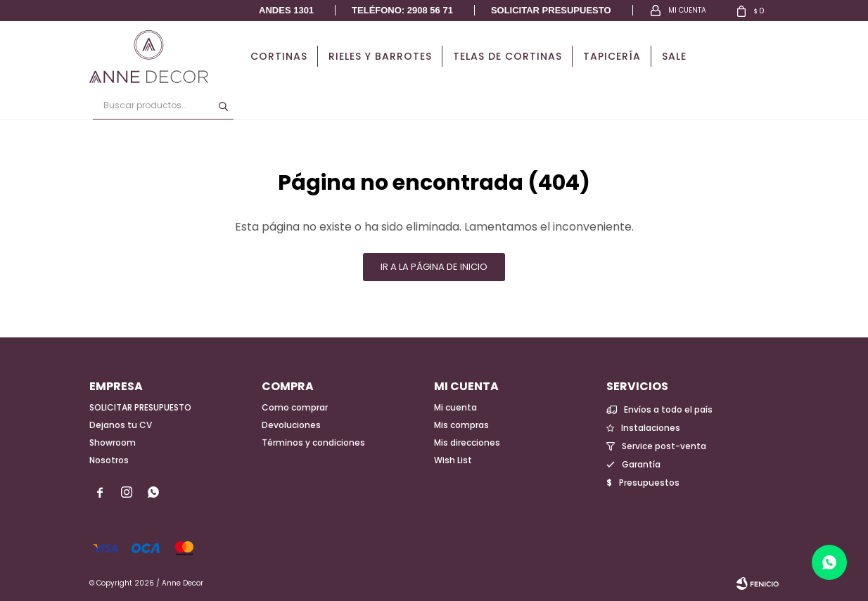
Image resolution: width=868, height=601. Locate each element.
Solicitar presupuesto (551, 10)
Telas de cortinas (508, 56)
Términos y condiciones (313, 442)
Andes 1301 (286, 10)
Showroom (113, 442)
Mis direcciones (467, 442)
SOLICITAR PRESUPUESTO (140, 407)
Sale (674, 56)
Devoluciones (291, 425)
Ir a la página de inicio (434, 267)
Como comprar (295, 407)
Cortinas (279, 56)
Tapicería (612, 56)
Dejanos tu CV (121, 425)
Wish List (453, 460)
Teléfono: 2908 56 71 (402, 10)
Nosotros (109, 460)
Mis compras (461, 425)
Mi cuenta (455, 407)
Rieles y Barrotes (380, 56)
